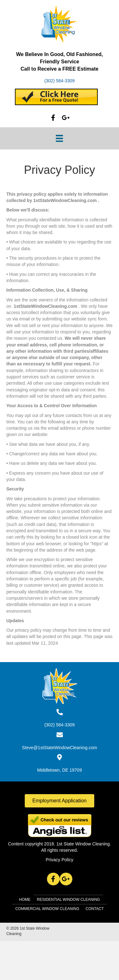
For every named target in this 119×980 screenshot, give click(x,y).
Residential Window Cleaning (68, 900)
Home (25, 900)
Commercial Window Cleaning (47, 909)
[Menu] (59, 138)
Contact (95, 909)
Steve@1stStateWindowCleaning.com (60, 748)
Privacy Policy (60, 860)
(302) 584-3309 (60, 81)
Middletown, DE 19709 (60, 770)
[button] (53, 118)
